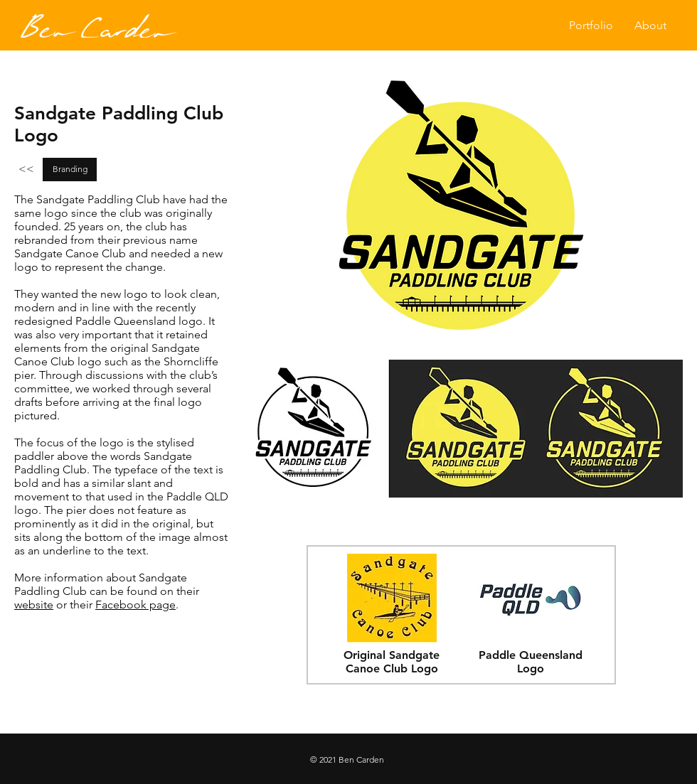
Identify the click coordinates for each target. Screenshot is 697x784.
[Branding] (70, 170)
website (34, 605)
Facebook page (135, 605)
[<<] (26, 170)
